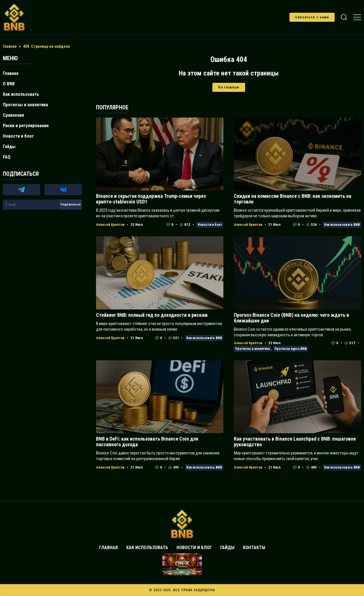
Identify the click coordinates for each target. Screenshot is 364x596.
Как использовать (21, 94)
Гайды (9, 147)
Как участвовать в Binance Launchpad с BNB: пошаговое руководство (295, 442)
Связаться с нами (312, 17)
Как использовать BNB (342, 225)
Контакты (254, 548)
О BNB (9, 84)
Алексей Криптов (110, 225)
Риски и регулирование (26, 126)
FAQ (7, 157)
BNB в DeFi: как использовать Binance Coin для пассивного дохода (147, 442)
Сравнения (13, 115)
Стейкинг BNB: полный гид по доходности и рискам (152, 315)
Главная (11, 73)
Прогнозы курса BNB (291, 349)
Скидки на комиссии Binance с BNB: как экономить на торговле (293, 199)
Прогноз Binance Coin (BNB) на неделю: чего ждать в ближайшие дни (291, 318)
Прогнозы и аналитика (252, 349)
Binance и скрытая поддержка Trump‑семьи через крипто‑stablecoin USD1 (151, 199)
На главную (229, 87)
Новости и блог (210, 225)
